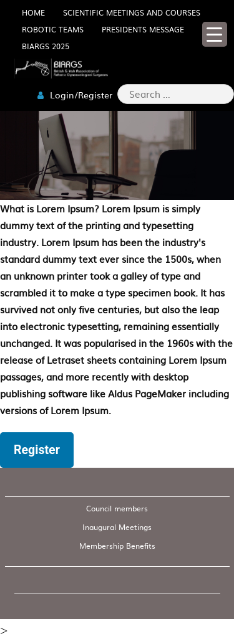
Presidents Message (143, 29)
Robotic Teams (53, 29)
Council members (117, 508)
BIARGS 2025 (46, 46)
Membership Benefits (117, 546)
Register (37, 450)
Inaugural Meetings (117, 527)
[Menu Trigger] (215, 34)
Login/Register (75, 95)
